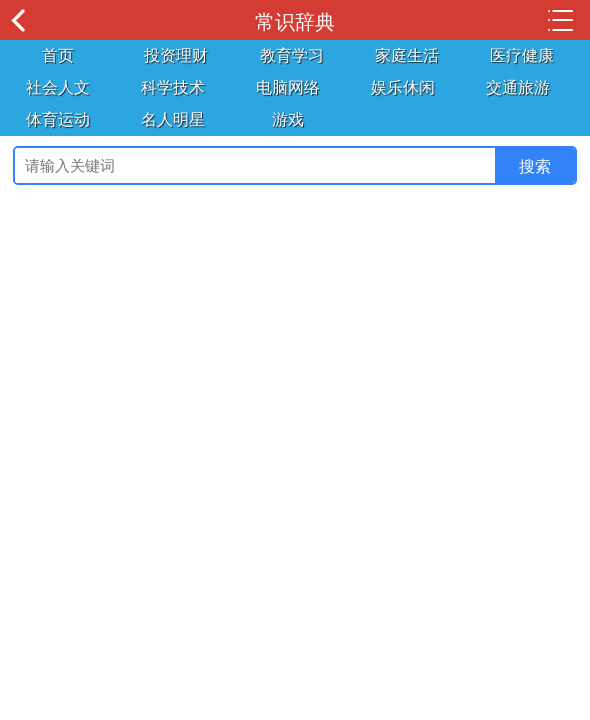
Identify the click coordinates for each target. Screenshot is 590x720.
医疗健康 (522, 55)
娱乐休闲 (403, 87)
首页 (58, 55)
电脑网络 (288, 87)
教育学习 (292, 55)
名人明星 (173, 119)
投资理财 (176, 55)
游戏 (288, 119)
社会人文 (58, 87)
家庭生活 (407, 55)
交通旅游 (518, 87)
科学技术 (173, 87)
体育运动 (58, 119)
